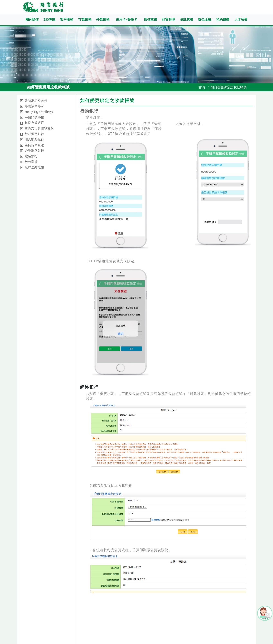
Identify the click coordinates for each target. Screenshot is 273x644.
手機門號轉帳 (34, 117)
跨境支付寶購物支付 (39, 128)
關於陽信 (32, 20)
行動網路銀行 (34, 134)
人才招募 (241, 20)
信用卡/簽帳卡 (126, 20)
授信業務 (150, 20)
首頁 (202, 87)
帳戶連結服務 (34, 167)
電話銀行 (31, 156)
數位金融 (205, 20)
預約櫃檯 (223, 20)
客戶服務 (67, 20)
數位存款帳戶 (34, 123)
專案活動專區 (34, 106)
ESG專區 (49, 20)
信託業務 (187, 20)
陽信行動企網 (34, 145)
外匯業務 (103, 20)
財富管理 (168, 20)
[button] (22, 101)
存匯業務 (85, 20)
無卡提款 (31, 162)
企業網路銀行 (34, 151)
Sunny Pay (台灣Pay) (39, 112)
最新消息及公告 (36, 101)
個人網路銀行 (34, 139)
